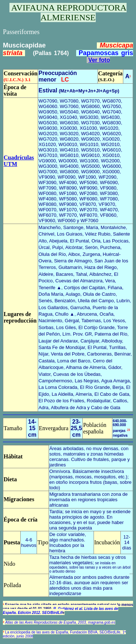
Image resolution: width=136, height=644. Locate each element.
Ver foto (99, 60)
